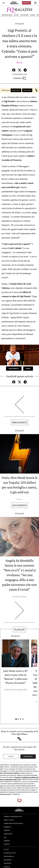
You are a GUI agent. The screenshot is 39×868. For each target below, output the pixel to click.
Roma (28, 369)
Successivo (20, 505)
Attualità (19, 24)
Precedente (19, 422)
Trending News (7, 15)
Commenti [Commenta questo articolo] (19, 78)
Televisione (24, 15)
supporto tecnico (5, 794)
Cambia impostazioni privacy (14, 824)
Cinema (33, 15)
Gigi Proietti (14, 369)
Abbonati (26, 3)
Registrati (28, 757)
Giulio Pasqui (21, 597)
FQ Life (16, 15)
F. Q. (21, 63)
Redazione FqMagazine (16, 690)
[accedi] (35, 3)
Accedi (11, 757)
